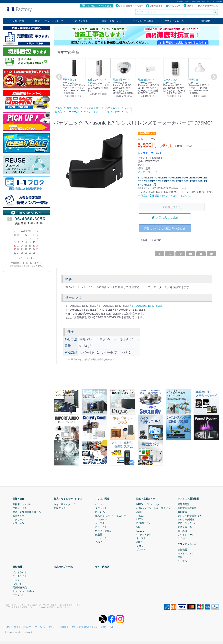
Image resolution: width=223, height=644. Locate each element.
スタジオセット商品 (23, 591)
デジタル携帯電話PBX (189, 516)
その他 (99, 542)
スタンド (17, 584)
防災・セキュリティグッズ (49, 21)
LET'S (139, 519)
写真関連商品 (20, 588)
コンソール (101, 519)
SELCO (140, 531)
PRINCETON (143, 523)
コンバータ (101, 538)
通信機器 (182, 512)
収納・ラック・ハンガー (191, 523)
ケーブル (100, 523)
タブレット (101, 508)
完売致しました (172, 207)
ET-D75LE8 (155, 306)
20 (18, 249)
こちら (42, 607)
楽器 (180, 557)
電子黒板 (182, 531)
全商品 (58, 108)
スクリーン (18, 519)
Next (213, 77)
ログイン (189, 6)
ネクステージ (143, 538)
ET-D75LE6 (139, 306)
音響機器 (182, 550)
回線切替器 (184, 504)
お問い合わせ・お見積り (129, 6)
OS (138, 527)
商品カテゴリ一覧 (208, 6)
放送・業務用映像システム (27, 512)
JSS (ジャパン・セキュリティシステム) (157, 508)
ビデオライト (20, 572)
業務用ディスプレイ (23, 504)
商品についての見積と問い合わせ (165, 228)
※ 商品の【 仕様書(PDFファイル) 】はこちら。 (165, 195)
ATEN (139, 542)
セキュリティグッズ (64, 504)
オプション (18, 523)
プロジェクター (21, 508)
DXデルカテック (145, 534)
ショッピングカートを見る (96, 6)
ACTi (139, 512)
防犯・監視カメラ (112, 21)
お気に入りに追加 (165, 217)
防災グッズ (60, 508)
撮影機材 (206, 21)
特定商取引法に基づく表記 (85, 627)
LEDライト (18, 580)
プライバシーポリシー (46, 627)
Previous (59, 77)
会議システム (185, 527)
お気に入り (173, 6)
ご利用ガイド (154, 6)
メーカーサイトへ (148, 172)
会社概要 (64, 627)
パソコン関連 (81, 21)
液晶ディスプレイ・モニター (110, 516)
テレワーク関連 (186, 519)
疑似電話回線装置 (187, 508)
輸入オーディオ (186, 553)
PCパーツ (100, 512)
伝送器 (99, 534)
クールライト (20, 576)
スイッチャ (101, 527)
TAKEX (140, 516)
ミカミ (140, 546)
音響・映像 (18, 21)
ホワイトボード (186, 534)
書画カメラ (18, 516)
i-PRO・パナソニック (148, 504)
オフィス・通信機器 (143, 21)
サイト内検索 (102, 567)
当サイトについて (23, 627)
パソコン (100, 504)
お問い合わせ (107, 627)
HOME (7, 627)
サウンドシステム (174, 21)
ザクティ (141, 549)
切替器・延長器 (103, 531)
